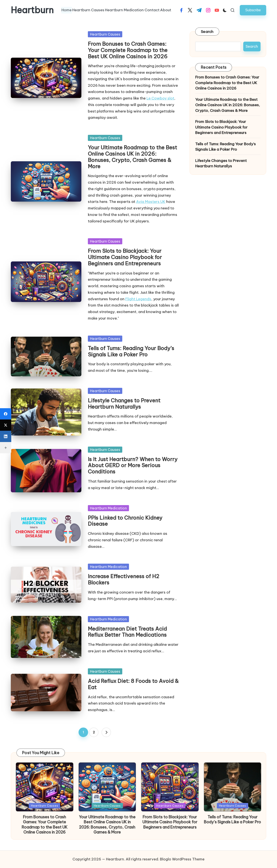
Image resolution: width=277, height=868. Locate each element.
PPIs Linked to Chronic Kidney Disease (125, 521)
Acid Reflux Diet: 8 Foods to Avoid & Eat (133, 684)
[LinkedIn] (6, 436)
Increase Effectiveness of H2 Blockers (124, 579)
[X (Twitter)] (6, 425)
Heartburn (32, 10)
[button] (253, 10)
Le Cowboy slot (160, 98)
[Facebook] (6, 414)
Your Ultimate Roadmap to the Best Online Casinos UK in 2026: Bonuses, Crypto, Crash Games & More (132, 157)
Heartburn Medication (108, 508)
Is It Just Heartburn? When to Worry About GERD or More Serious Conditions (133, 465)
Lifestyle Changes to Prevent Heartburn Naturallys (124, 404)
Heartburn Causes (105, 34)
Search (207, 32)
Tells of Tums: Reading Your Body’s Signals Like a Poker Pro (131, 351)
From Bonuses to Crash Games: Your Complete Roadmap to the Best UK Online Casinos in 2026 (128, 50)
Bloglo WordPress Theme (182, 859)
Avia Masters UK (151, 202)
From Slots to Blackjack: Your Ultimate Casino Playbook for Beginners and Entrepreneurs (125, 257)
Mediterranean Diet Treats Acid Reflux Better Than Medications (127, 632)
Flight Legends (138, 299)
